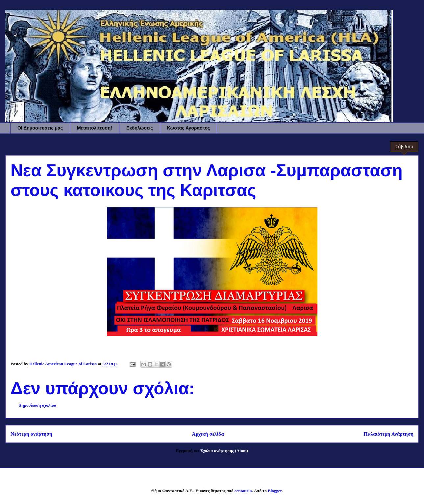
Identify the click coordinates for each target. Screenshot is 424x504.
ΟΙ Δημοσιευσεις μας (40, 128)
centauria (243, 491)
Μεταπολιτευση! (95, 128)
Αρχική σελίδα (208, 434)
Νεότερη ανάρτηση (31, 434)
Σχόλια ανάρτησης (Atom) (224, 451)
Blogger (275, 491)
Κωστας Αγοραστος (189, 128)
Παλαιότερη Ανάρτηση (389, 434)
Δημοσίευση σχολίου (37, 405)
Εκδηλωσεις (140, 128)
